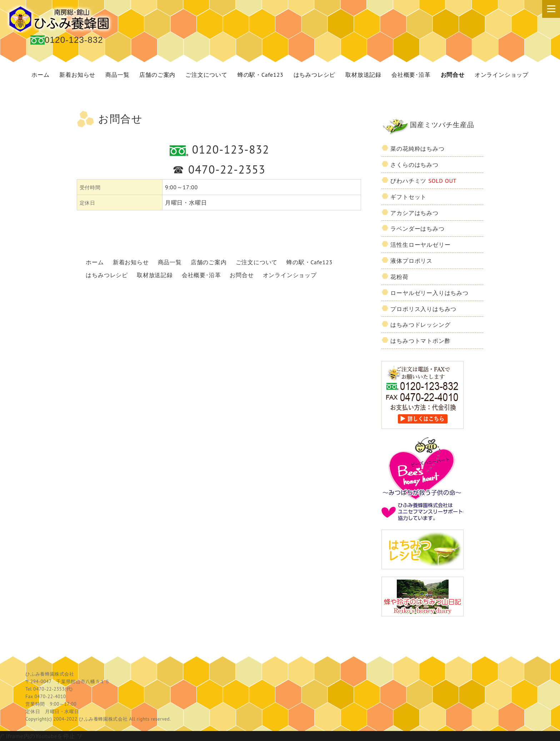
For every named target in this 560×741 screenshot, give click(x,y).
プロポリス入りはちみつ (423, 309)
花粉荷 (399, 277)
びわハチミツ (423, 181)
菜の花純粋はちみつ (417, 149)
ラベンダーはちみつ (417, 229)
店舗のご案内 (157, 75)
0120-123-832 (74, 40)
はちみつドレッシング (420, 325)
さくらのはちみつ (414, 165)
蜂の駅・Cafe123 (261, 75)
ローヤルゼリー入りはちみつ (429, 293)
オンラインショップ (502, 75)
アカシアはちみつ (414, 213)
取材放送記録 (363, 75)
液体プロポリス (411, 261)
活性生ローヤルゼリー (420, 245)
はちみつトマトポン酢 (420, 341)
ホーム (40, 75)
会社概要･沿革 (411, 75)
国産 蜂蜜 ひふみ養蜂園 (61, 19)
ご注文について (206, 75)
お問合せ (453, 75)
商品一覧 (117, 75)
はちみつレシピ (315, 75)
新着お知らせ (77, 75)
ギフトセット (408, 197)
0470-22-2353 (227, 169)
